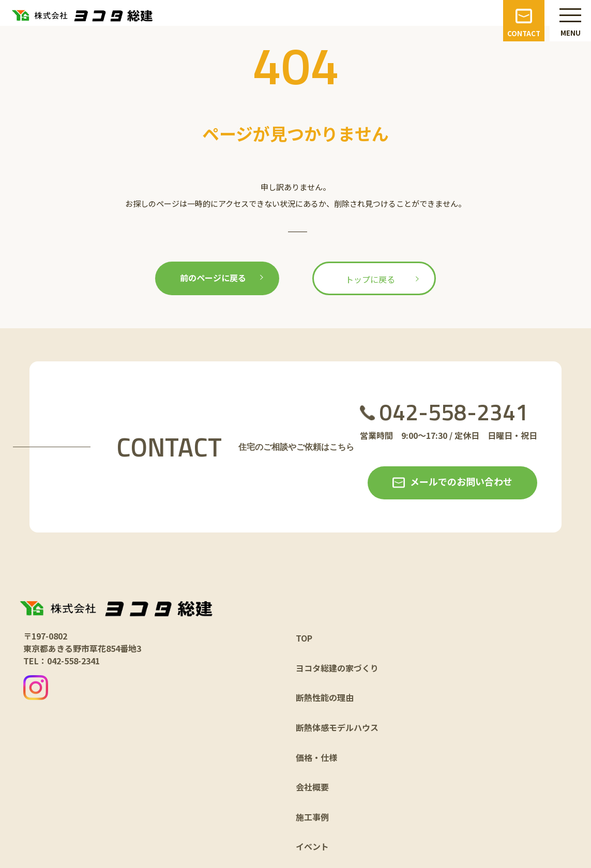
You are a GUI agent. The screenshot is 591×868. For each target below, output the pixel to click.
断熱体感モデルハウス (337, 727)
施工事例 (312, 817)
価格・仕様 (316, 757)
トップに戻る (370, 279)
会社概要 (312, 787)
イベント (312, 846)
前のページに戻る (213, 278)
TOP (304, 638)
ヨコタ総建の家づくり (337, 668)
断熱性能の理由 (325, 697)
